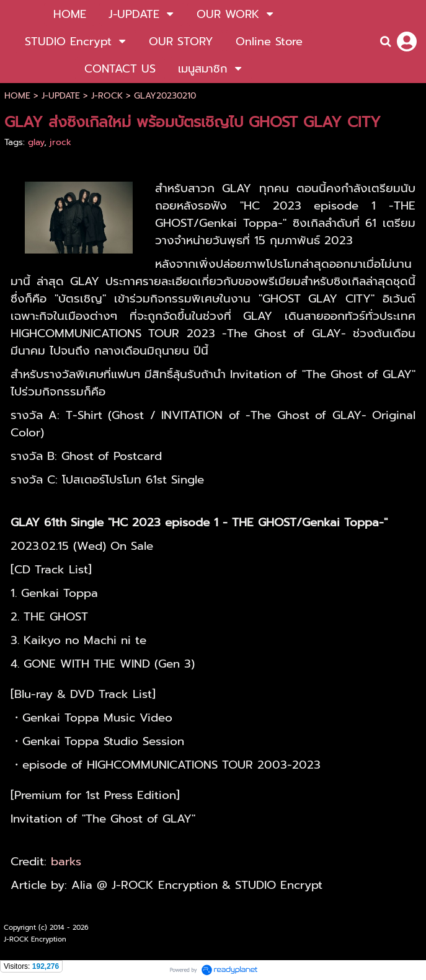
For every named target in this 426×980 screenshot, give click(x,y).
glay (36, 142)
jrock (60, 142)
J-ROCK (107, 96)
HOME (17, 96)
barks (66, 862)
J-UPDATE (61, 96)
